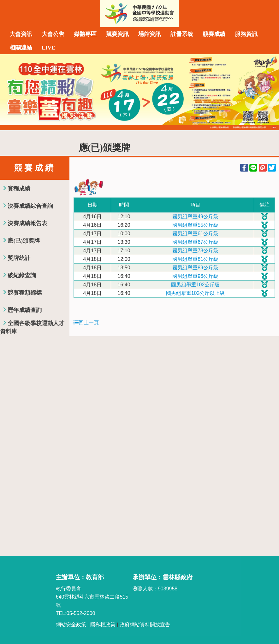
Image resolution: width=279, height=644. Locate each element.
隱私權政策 (103, 625)
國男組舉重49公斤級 (195, 217)
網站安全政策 (71, 625)
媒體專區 (85, 34)
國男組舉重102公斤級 (196, 285)
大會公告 (53, 34)
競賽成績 (214, 34)
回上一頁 (86, 322)
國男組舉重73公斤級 (195, 251)
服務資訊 (246, 34)
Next (268, 92)
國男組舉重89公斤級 (195, 268)
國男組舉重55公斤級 (195, 225)
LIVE (48, 48)
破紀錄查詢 (22, 275)
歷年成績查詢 (25, 310)
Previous (11, 92)
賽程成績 (19, 189)
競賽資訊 (117, 34)
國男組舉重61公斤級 (195, 234)
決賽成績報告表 (27, 223)
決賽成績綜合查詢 (30, 206)
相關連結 (21, 48)
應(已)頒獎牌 (24, 241)
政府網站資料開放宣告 (145, 625)
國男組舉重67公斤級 (195, 242)
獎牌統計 (19, 258)
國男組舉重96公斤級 (195, 276)
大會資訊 (21, 34)
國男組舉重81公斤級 (195, 259)
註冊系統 (182, 34)
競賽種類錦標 (25, 293)
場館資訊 (150, 34)
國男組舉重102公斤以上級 (196, 293)
